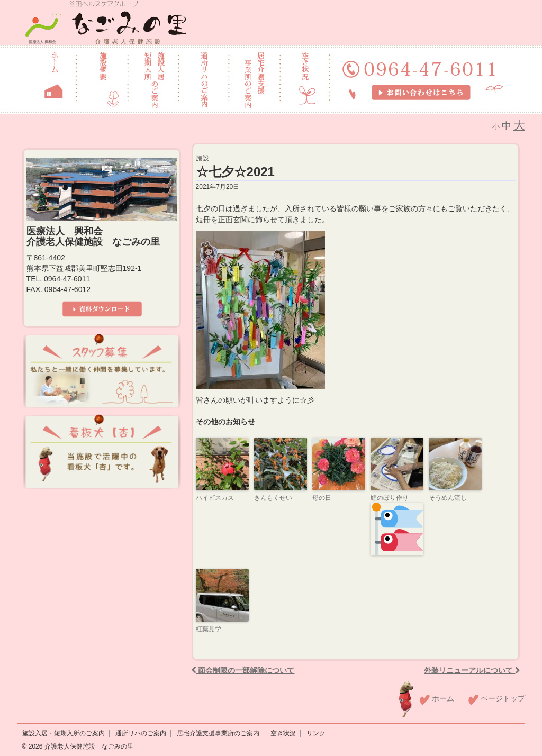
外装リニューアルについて (472, 670)
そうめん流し (448, 498)
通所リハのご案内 (141, 733)
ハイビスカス (215, 498)
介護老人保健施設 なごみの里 (88, 746)
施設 (203, 158)
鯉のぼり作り (397, 525)
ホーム (443, 698)
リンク (316, 733)
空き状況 (283, 733)
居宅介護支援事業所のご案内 (218, 733)
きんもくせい (273, 498)
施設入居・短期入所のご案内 (64, 733)
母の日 (322, 498)
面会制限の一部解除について (243, 670)
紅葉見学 (209, 629)
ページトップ (503, 698)
